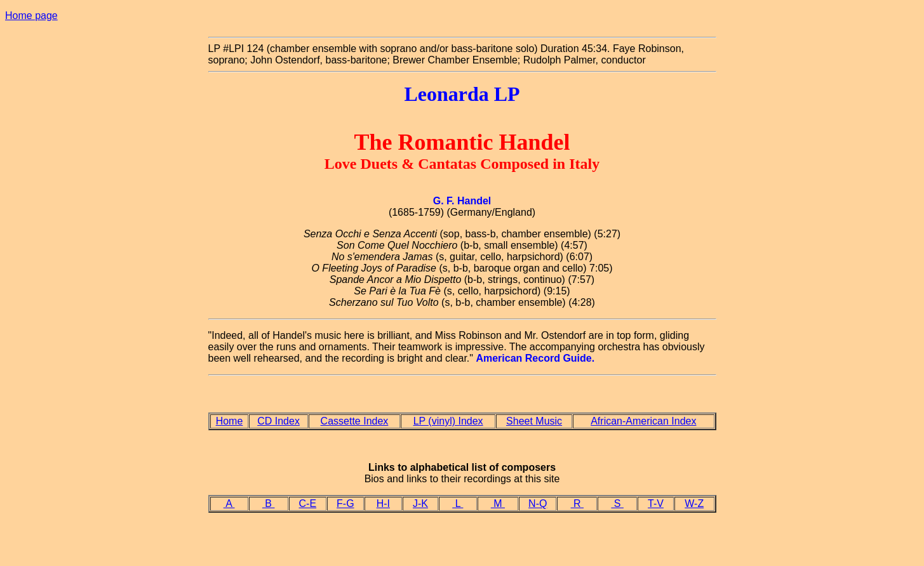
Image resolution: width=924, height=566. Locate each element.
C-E (308, 503)
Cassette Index (355, 421)
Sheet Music (534, 421)
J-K (420, 503)
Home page (31, 16)
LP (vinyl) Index (448, 421)
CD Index (278, 421)
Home (230, 421)
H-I (383, 503)
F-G (345, 503)
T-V (656, 503)
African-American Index (643, 421)
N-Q (538, 503)
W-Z (694, 503)
